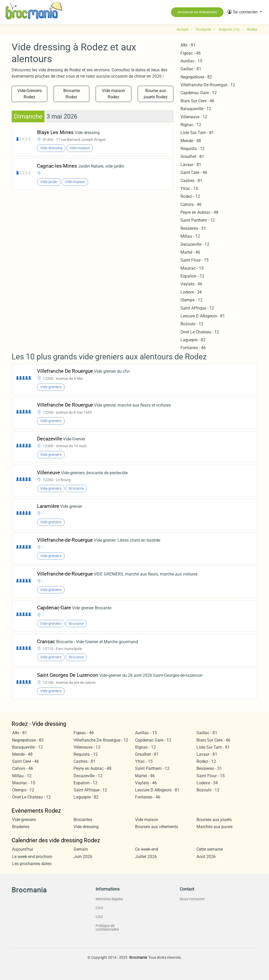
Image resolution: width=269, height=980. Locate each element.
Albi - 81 (188, 45)
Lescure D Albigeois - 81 (203, 316)
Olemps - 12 (192, 300)
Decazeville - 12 (195, 244)
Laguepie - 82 (193, 340)
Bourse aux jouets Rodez (156, 94)
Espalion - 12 (192, 276)
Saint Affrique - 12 (197, 308)
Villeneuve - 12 (194, 117)
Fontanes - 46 (193, 348)
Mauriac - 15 (192, 268)
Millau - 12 (190, 236)
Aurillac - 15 (191, 61)
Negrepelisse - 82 (196, 77)
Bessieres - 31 (193, 228)
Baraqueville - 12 (196, 109)
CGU (99, 908)
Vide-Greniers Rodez (30, 94)
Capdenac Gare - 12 (199, 93)
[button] (245, 12)
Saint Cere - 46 (194, 172)
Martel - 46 (190, 252)
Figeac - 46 (191, 53)
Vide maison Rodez (113, 94)
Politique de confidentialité (107, 928)
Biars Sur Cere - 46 (197, 101)
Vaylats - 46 (191, 284)
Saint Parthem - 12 (198, 220)
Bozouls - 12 (192, 324)
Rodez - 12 (190, 196)
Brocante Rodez (72, 94)
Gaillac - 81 (191, 69)
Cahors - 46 (191, 204)
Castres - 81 (191, 181)
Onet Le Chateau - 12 (200, 332)
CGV (99, 917)
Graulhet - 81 (192, 156)
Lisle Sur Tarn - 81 (197, 133)
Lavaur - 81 (191, 165)
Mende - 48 (191, 141)
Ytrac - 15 (189, 188)
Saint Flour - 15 (195, 260)
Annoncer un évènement (197, 12)
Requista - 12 (193, 149)
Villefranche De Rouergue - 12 (208, 85)
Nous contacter (192, 899)
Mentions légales (109, 899)
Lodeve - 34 (191, 292)
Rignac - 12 (191, 125)
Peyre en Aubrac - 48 (199, 212)
